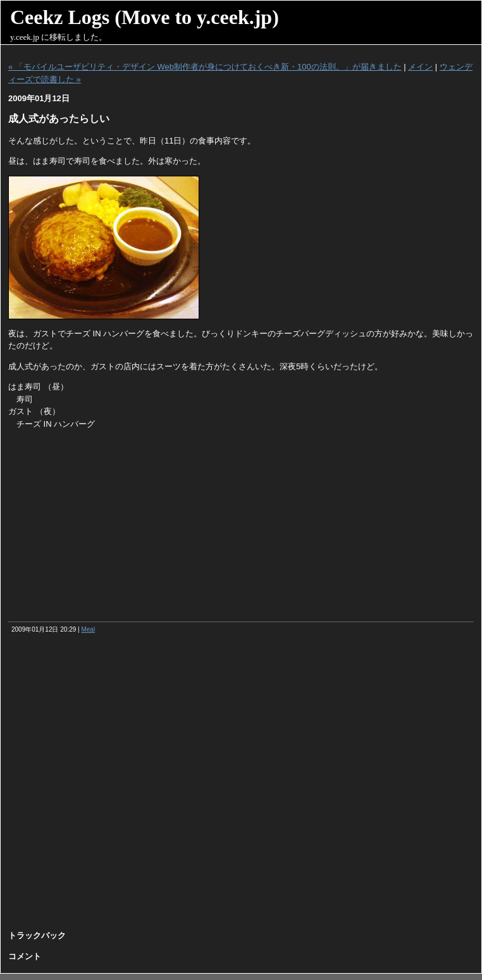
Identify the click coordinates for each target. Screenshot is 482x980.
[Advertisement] (241, 527)
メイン (420, 67)
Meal (88, 629)
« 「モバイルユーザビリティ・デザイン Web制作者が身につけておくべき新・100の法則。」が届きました (205, 67)
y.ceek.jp (25, 37)
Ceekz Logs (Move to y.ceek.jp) (145, 17)
